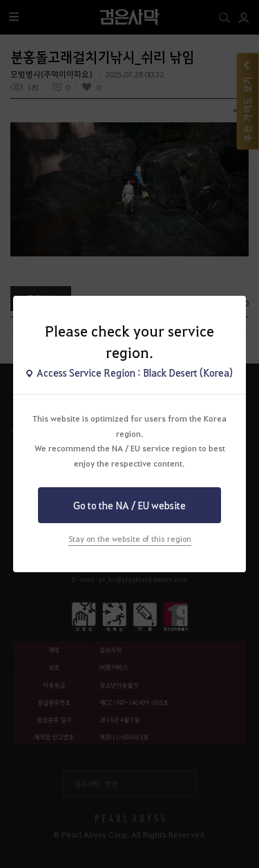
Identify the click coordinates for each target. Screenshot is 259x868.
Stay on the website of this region (130, 539)
